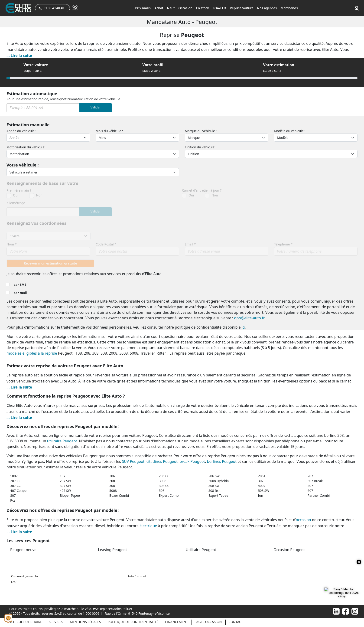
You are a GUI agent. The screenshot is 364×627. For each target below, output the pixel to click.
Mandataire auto (169, 22)
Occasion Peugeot (289, 550)
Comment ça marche (25, 576)
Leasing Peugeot (112, 550)
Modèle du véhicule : (290, 131)
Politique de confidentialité (133, 622)
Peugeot (206, 22)
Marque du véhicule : (201, 131)
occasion (303, 520)
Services (56, 622)
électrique (148, 526)
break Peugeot (192, 461)
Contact (236, 622)
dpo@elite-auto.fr (249, 318)
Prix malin (143, 8)
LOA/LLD (219, 8)
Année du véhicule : (21, 131)
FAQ (14, 582)
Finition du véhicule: (200, 147)
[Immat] (43, 108)
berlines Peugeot (222, 461)
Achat (159, 8)
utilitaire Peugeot (62, 441)
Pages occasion (208, 622)
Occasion (185, 8)
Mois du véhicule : (109, 131)
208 (112, 481)
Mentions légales (85, 622)
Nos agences (267, 8)
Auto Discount (137, 576)
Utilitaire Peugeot (201, 550)
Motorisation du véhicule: (26, 147)
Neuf (171, 8)
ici (244, 327)
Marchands (289, 8)
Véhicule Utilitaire (26, 622)
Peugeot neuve (23, 550)
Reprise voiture (242, 8)
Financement (176, 622)
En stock (203, 8)
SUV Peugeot (133, 461)
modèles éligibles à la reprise (32, 353)
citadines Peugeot (162, 461)
